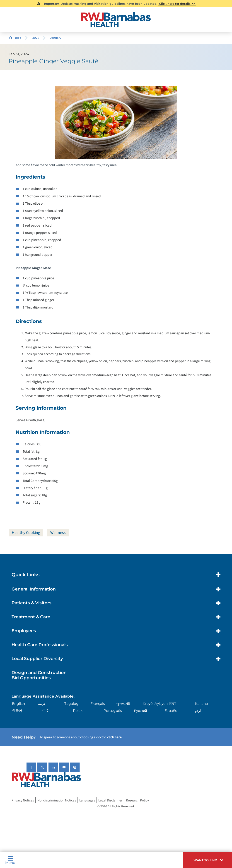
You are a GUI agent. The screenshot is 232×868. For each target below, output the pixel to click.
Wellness (58, 533)
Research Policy (137, 800)
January (56, 38)
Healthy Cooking (26, 533)
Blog (18, 38)
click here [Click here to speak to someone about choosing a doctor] (114, 737)
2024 (36, 38)
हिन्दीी (173, 704)
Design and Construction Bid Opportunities (39, 675)
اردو (198, 711)
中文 (46, 711)
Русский (140, 711)
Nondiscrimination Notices (57, 800)
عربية (42, 704)
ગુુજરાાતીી (123, 704)
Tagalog (71, 704)
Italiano (202, 704)
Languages (87, 800)
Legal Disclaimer (110, 800)
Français (98, 704)
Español (171, 711)
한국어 (17, 711)
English (18, 704)
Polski (78, 711)
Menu (10, 860)
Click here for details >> (177, 4)
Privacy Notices (23, 800)
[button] (207, 860)
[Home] (116, 20)
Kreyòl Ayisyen (155, 704)
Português (113, 711)
